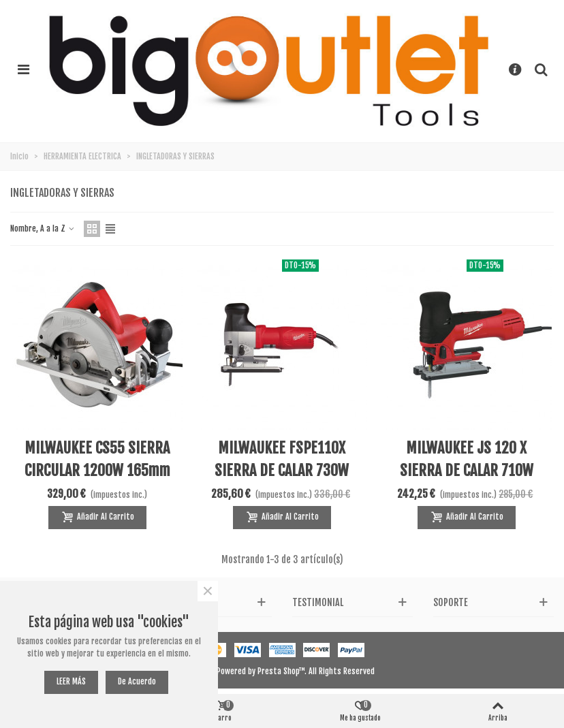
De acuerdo (137, 681)
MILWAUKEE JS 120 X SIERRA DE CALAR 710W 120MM (467, 470)
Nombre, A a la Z (43, 228)
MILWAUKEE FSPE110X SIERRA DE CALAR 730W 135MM (282, 470)
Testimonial (318, 602)
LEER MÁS (71, 681)
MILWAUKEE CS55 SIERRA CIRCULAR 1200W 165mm (97, 459)
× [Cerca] (208, 591)
